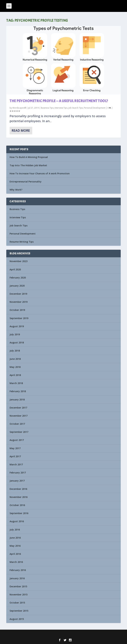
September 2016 (19, 513)
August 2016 (17, 521)
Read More (21, 131)
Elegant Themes (57, 634)
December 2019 (18, 294)
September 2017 (19, 432)
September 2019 (19, 318)
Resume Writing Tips (22, 242)
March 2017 (16, 464)
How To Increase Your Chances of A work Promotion (40, 173)
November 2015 (19, 595)
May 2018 (15, 367)
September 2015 (19, 611)
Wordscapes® (19, 108)
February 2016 (18, 570)
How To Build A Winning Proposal (29, 157)
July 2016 (15, 530)
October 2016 (17, 505)
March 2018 (16, 383)
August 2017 (17, 440)
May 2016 (15, 546)
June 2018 (15, 359)
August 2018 (17, 342)
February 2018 (18, 391)
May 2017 (15, 448)
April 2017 (15, 456)
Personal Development (95, 108)
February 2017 (18, 473)
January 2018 (17, 400)
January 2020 (17, 286)
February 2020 (18, 278)
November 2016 (19, 497)
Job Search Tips (76, 108)
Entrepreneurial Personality (26, 182)
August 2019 (17, 326)
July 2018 (15, 351)
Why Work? (16, 190)
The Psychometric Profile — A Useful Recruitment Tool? (59, 101)
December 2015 (18, 586)
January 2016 (17, 578)
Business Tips (47, 108)
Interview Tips (61, 108)
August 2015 (17, 619)
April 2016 (15, 554)
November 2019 (19, 302)
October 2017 (17, 424)
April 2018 (15, 375)
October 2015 (17, 603)
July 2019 (15, 334)
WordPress (86, 634)
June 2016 (15, 538)
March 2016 (16, 562)
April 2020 (15, 269)
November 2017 (19, 416)
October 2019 (17, 310)
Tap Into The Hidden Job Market (28, 165)
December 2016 (18, 489)
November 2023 (19, 261)
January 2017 (17, 481)
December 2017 (18, 408)
